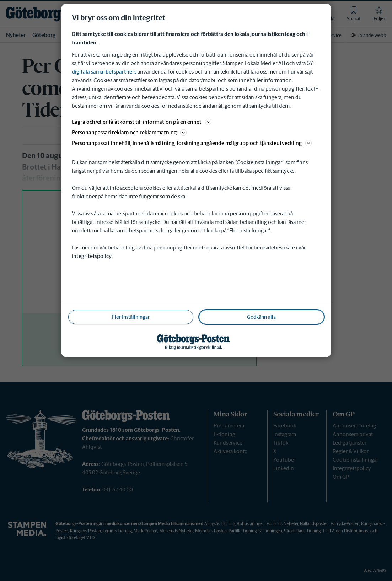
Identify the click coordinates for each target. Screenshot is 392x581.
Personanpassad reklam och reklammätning (129, 132)
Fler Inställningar (131, 317)
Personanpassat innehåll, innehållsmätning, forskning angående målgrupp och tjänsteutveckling (192, 143)
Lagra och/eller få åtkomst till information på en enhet (142, 122)
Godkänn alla (261, 317)
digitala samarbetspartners (104, 72)
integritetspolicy (92, 256)
